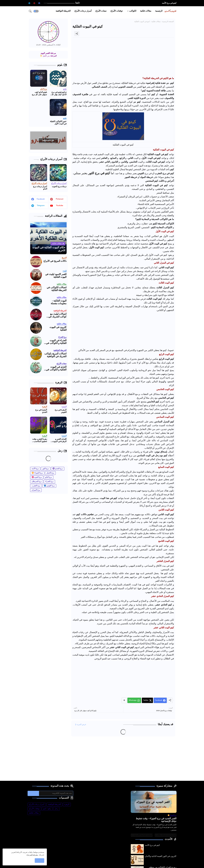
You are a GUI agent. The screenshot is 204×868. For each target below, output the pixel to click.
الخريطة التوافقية (63, 11)
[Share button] (124, 700)
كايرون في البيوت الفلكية (58, 329)
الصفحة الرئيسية (168, 22)
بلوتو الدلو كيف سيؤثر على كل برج (39, 93)
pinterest (60, 199)
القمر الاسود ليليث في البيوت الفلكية (56, 276)
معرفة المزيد (33, 855)
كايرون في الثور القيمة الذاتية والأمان (161, 856)
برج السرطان (37, 481)
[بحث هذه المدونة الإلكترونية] (56, 793)
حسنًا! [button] (39, 861)
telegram (41, 206)
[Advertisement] (123, 58)
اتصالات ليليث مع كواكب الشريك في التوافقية (58, 316)
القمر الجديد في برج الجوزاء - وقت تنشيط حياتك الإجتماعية (156, 820)
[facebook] (39, 3)
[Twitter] (147, 700)
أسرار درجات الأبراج (83, 11)
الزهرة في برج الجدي (41, 411)
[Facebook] (160, 700)
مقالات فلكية (146, 11)
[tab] (159, 11)
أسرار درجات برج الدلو (40, 188)
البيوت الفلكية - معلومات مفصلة (59, 302)
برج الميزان (36, 490)
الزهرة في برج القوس (61, 411)
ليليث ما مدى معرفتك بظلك (167, 835)
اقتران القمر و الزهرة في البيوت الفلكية (59, 440)
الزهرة (67, 804)
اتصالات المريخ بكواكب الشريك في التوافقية (55, 355)
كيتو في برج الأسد (169, 3)
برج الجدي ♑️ (58, 469)
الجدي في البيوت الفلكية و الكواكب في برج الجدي (56, 369)
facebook (41, 199)
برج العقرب (36, 486)
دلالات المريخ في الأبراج (55, 261)
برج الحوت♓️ (37, 477)
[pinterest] (34, 3)
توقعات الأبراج (116, 11)
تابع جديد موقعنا (48, 140)
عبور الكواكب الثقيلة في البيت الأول (58, 123)
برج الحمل (50, 473)
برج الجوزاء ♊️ (37, 473)
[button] (36, 11)
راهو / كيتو (47, 809)
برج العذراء (49, 481)
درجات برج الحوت (59, 187)
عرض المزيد (82, 725)
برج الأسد (35, 469)
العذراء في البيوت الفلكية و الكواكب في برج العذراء (56, 342)
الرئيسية (159, 11)
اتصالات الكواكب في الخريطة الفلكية (57, 289)
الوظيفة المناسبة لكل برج (144, 835)
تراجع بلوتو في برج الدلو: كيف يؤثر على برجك (58, 94)
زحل (56, 809)
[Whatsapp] (134, 700)
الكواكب (133, 11)
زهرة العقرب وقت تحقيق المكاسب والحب (40, 440)
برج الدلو (49, 477)
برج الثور (46, 469)
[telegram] (29, 3)
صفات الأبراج (101, 11)
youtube (60, 206)
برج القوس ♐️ (49, 486)
